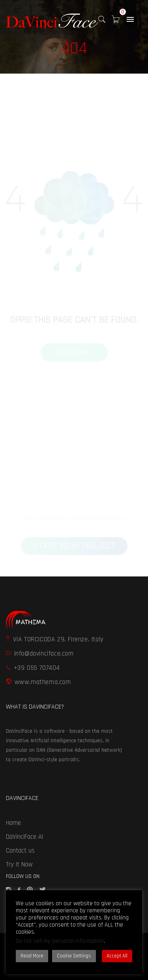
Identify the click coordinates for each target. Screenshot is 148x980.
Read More (32, 956)
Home (13, 823)
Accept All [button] (117, 956)
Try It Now (19, 864)
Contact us (20, 851)
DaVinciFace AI (24, 837)
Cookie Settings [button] (74, 956)
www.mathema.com (38, 682)
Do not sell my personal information (60, 941)
